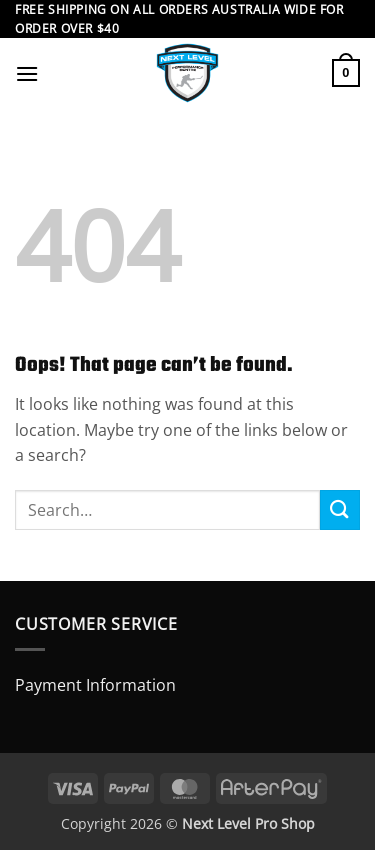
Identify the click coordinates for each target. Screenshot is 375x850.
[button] (27, 73)
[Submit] (340, 509)
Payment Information (95, 685)
